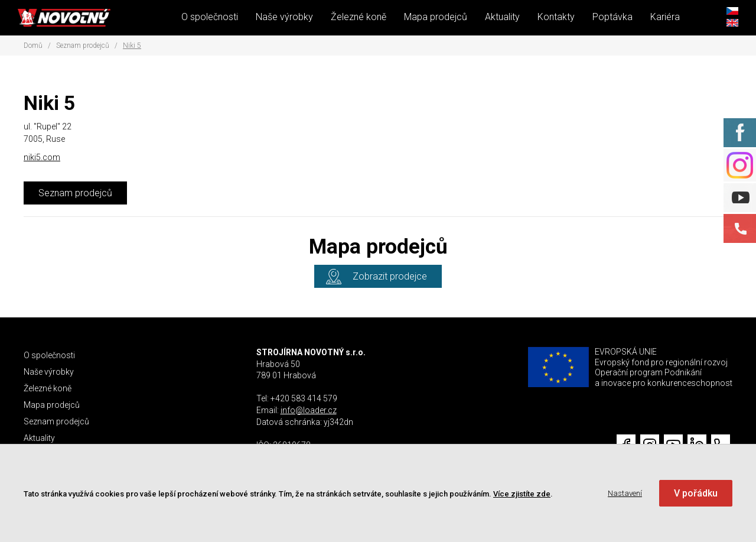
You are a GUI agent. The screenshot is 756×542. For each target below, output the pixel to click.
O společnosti (210, 17)
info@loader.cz (309, 410)
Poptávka (612, 17)
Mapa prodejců (436, 17)
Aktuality (502, 17)
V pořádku (696, 493)
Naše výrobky (284, 17)
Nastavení (625, 493)
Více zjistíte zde (522, 494)
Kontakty (556, 17)
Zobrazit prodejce (390, 276)
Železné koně (359, 17)
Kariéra (665, 17)
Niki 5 (132, 46)
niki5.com (42, 157)
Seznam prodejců (83, 46)
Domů (33, 46)
